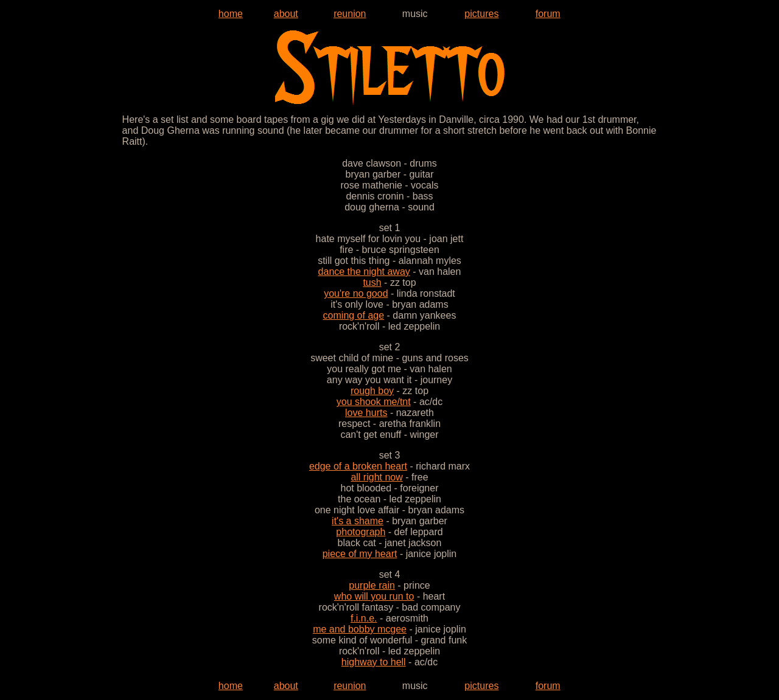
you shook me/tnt (374, 402)
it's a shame (358, 521)
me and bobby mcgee (360, 629)
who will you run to (374, 596)
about (286, 14)
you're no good (356, 293)
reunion (350, 14)
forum (548, 14)
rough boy (372, 391)
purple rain (372, 585)
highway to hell (374, 662)
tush (372, 282)
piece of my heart (360, 554)
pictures (481, 14)
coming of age (354, 315)
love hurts (366, 413)
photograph (361, 532)
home (231, 14)
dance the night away (364, 272)
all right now (376, 477)
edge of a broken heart (358, 466)
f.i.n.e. (364, 618)
